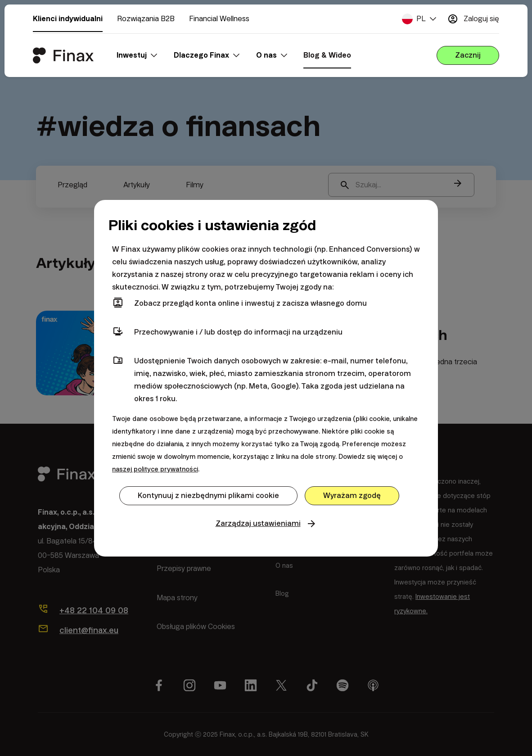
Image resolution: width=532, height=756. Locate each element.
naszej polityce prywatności (155, 469)
